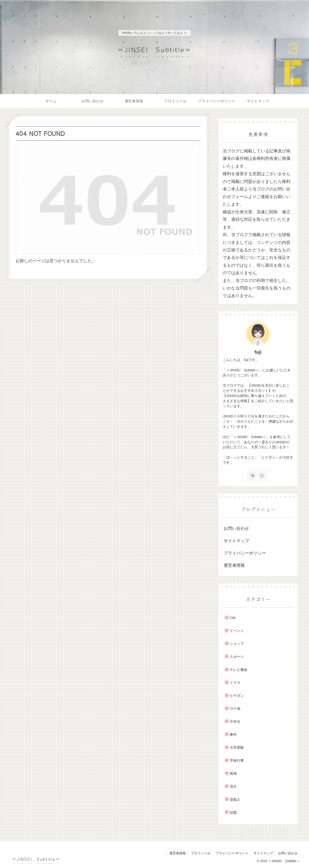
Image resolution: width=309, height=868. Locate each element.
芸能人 (235, 799)
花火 (233, 786)
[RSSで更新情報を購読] (262, 476)
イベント (237, 631)
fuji (258, 352)
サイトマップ (236, 541)
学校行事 (237, 760)
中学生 (235, 722)
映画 (233, 773)
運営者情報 (234, 565)
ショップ (237, 644)
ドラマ (235, 683)
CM (233, 618)
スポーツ (237, 657)
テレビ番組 (239, 670)
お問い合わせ (236, 528)
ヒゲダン (237, 696)
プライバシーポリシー (245, 553)
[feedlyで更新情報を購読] (253, 476)
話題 (233, 812)
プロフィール (201, 853)
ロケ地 (235, 708)
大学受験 (237, 747)
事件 (233, 735)
